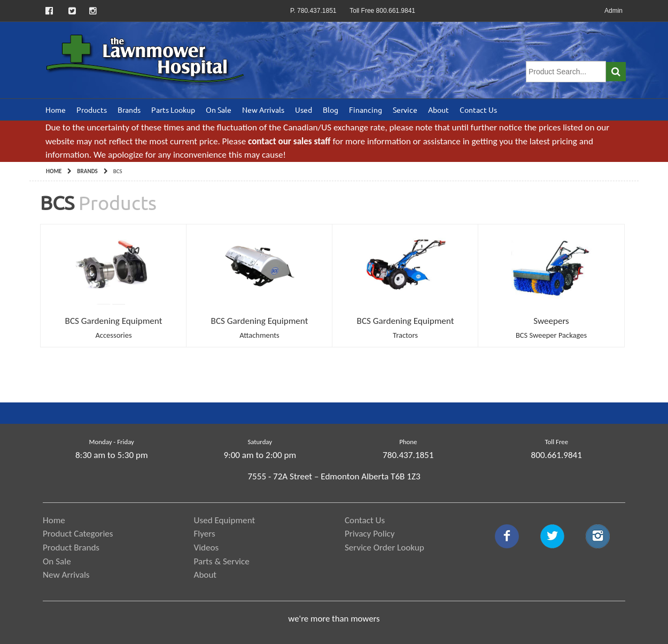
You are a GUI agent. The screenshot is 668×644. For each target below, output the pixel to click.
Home (56, 110)
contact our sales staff (289, 141)
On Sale (219, 110)
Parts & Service (222, 561)
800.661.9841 (557, 455)
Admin (613, 11)
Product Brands (71, 548)
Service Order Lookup (385, 548)
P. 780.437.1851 (313, 11)
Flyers (205, 534)
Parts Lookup (173, 110)
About (438, 110)
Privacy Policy (370, 534)
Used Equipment (225, 520)
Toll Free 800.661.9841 (382, 11)
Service (405, 110)
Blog (331, 110)
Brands (129, 110)
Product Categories (78, 534)
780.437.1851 (408, 455)
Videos (207, 548)
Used (304, 110)
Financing (366, 110)
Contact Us (478, 110)
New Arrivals (263, 110)
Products (92, 110)
